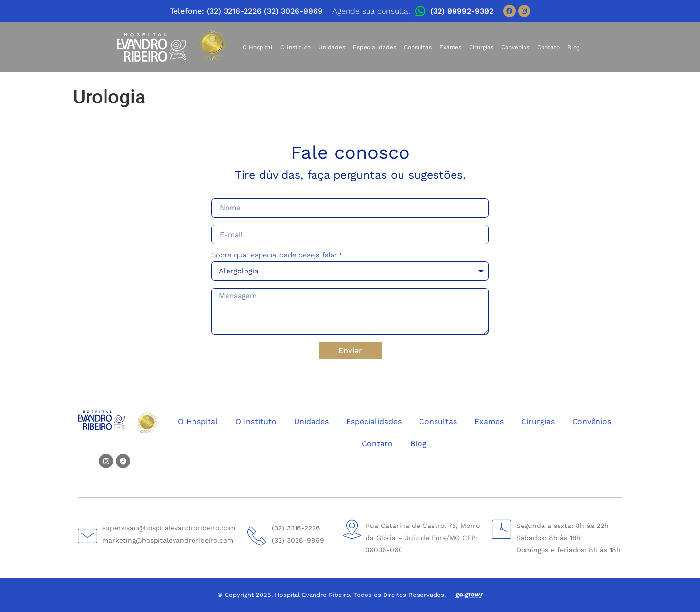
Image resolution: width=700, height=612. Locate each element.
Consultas (418, 47)
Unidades (332, 47)
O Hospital (258, 47)
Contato (548, 47)
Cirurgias (481, 47)
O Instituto (296, 47)
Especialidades (375, 47)
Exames (450, 47)
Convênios (515, 47)
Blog (573, 47)
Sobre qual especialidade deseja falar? (276, 255)
